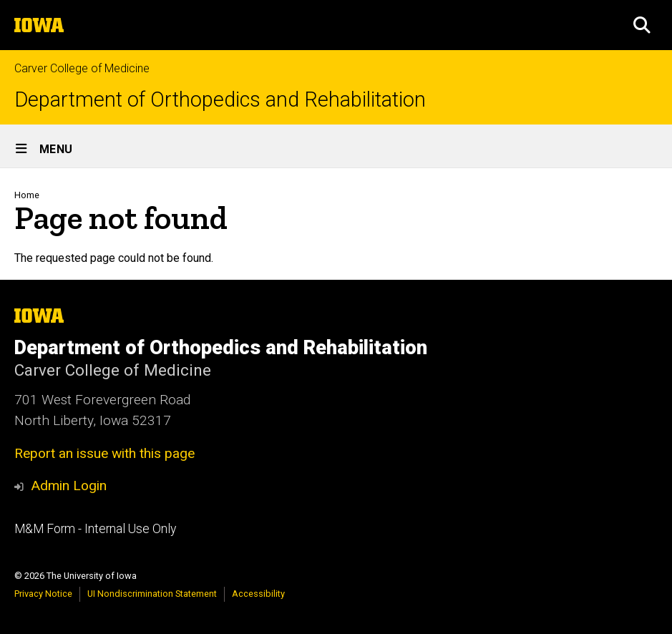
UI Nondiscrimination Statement (152, 594)
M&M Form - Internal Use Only (95, 529)
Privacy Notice (43, 594)
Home (27, 195)
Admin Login (69, 486)
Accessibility (258, 594)
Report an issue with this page (104, 453)
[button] (642, 25)
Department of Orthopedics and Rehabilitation (220, 100)
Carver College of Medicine (82, 68)
